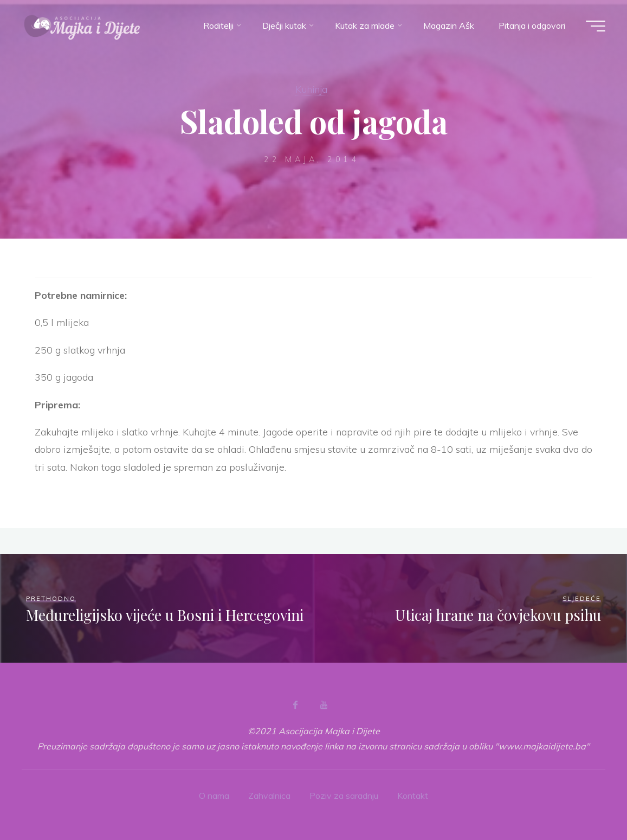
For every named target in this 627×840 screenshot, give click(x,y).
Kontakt (413, 796)
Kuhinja (311, 89)
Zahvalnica (269, 796)
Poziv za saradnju (344, 796)
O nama (214, 796)
